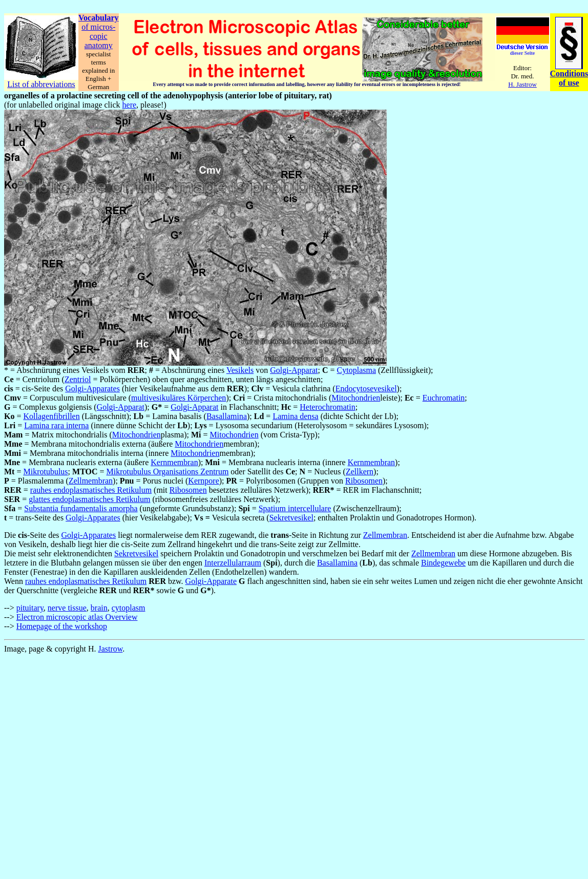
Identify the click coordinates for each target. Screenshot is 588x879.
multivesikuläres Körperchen (178, 398)
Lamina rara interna (56, 425)
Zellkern (360, 472)
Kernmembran (174, 462)
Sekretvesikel (291, 518)
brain (99, 608)
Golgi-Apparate (211, 581)
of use (569, 83)
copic (99, 36)
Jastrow (111, 649)
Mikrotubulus (45, 472)
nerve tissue (67, 608)
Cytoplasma (356, 370)
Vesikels (240, 370)
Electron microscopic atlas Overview (77, 617)
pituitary (30, 608)
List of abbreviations (41, 84)
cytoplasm (129, 608)
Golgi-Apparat (294, 370)
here (130, 105)
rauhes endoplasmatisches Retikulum (91, 490)
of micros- (98, 27)
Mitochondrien (356, 398)
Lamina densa (295, 416)
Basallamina (227, 416)
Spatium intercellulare (295, 508)
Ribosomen (364, 481)
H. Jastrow (522, 84)
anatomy (99, 45)
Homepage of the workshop (62, 626)
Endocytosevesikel (366, 389)
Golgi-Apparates (92, 389)
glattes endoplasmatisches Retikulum (89, 499)
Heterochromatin (327, 407)
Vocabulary (99, 18)
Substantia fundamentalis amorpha (81, 508)
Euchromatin (444, 398)
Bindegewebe (443, 563)
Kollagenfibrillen (51, 416)
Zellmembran (91, 481)
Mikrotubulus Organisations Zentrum (168, 472)
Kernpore (203, 481)
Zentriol (78, 379)
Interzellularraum (233, 563)
